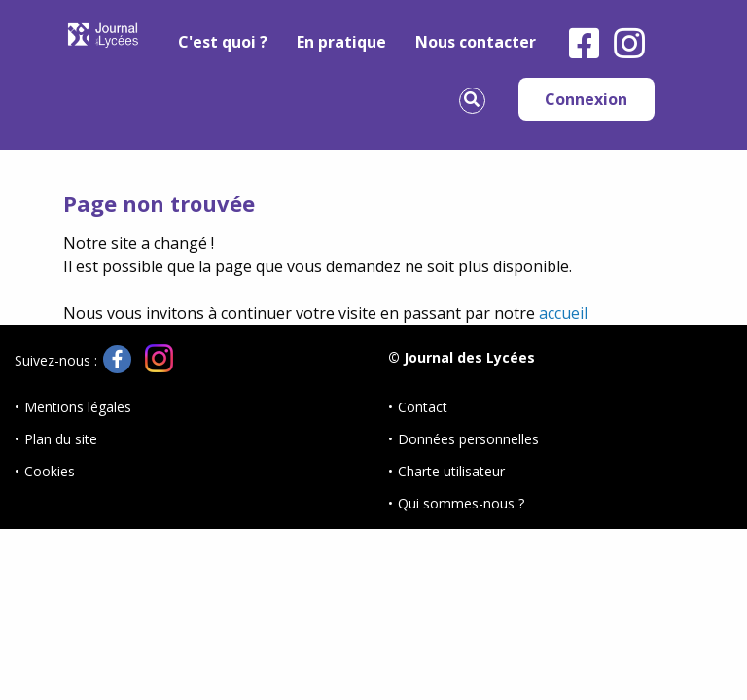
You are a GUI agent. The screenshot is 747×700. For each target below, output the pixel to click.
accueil (563, 313)
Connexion (586, 99)
